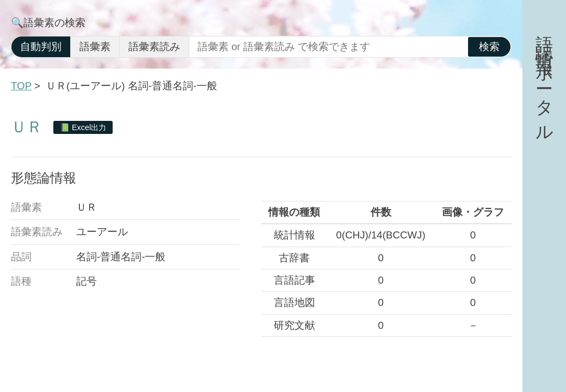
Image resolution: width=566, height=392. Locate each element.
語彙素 (95, 47)
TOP (21, 86)
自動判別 (41, 47)
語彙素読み (154, 47)
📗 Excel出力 (83, 127)
